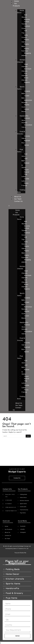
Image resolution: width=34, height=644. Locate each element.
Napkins (27, 82)
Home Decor (21, 11)
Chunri (26, 170)
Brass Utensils (25, 79)
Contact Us (18, 201)
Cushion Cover (26, 27)
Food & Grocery (21, 133)
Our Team (18, 199)
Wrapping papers (26, 54)
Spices (27, 145)
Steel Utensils (25, 65)
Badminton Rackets (27, 101)
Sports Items (21, 88)
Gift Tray (24, 32)
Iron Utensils (25, 74)
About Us (18, 197)
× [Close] (0, 643)
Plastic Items (25, 41)
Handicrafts (24, 116)
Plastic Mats (25, 45)
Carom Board (25, 110)
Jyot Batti (24, 160)
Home (18, 210)
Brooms (27, 19)
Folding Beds (21, 191)
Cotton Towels (25, 23)
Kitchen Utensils (21, 61)
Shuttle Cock (25, 106)
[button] (17, 206)
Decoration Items (27, 126)
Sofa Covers (25, 36)
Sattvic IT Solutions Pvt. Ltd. (21, 549)
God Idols (24, 155)
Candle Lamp (25, 180)
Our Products (16, 5)
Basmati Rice (26, 142)
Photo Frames (25, 184)
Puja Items (20, 151)
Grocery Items (26, 137)
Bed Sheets (24, 16)
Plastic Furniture (25, 50)
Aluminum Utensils (26, 70)
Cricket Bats (25, 97)
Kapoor (27, 172)
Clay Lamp (24, 175)
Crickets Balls (26, 92)
